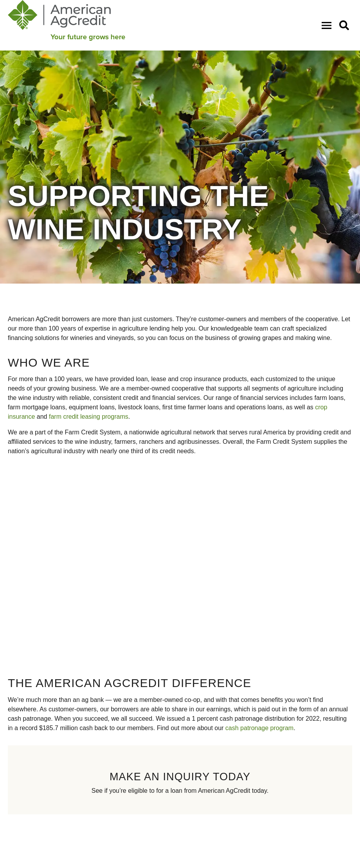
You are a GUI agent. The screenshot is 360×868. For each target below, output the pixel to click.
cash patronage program (259, 728)
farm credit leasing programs (89, 417)
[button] (346, 25)
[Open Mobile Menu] (328, 25)
